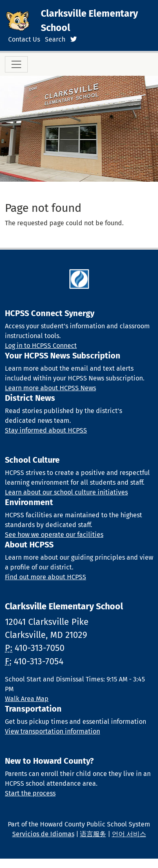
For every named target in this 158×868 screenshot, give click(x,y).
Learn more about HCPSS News (50, 388)
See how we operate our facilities (54, 535)
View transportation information (52, 731)
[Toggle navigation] (16, 64)
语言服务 (93, 834)
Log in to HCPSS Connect (41, 346)
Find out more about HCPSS (46, 577)
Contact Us (24, 39)
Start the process (30, 793)
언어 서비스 (129, 834)
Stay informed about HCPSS (46, 430)
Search (55, 39)
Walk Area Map (27, 699)
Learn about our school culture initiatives (66, 492)
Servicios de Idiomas (43, 834)
